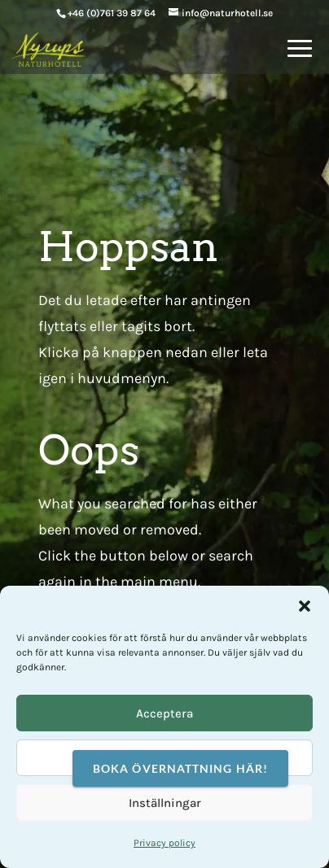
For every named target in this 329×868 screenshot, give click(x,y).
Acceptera (164, 713)
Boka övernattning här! (180, 768)
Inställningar (165, 803)
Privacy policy (164, 843)
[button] (305, 606)
